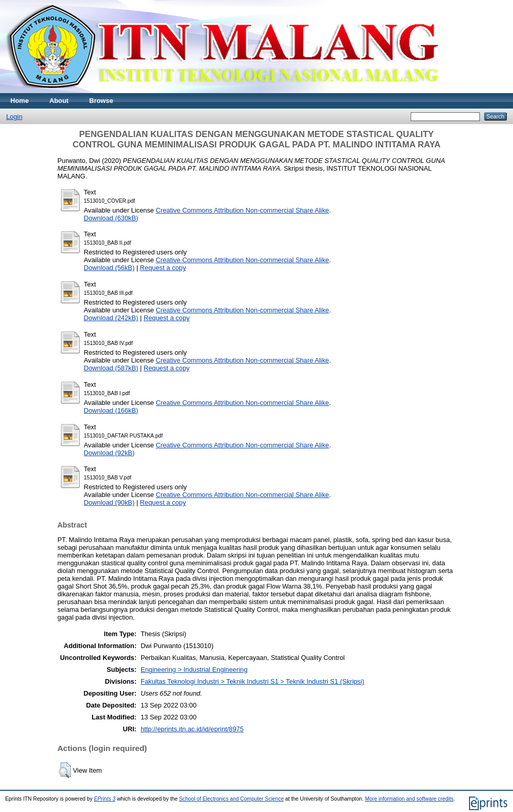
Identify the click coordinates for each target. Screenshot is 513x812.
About (59, 101)
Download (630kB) (111, 218)
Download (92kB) (109, 453)
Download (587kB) (111, 368)
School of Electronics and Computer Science (231, 799)
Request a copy (163, 268)
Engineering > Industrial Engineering (194, 670)
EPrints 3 (105, 799)
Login (14, 117)
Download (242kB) (111, 318)
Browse (101, 101)
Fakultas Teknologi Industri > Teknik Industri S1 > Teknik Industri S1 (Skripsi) (252, 681)
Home (20, 101)
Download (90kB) (109, 502)
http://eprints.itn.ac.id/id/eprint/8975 (192, 729)
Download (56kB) (109, 268)
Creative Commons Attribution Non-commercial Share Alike (242, 210)
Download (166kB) (111, 410)
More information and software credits (409, 799)
